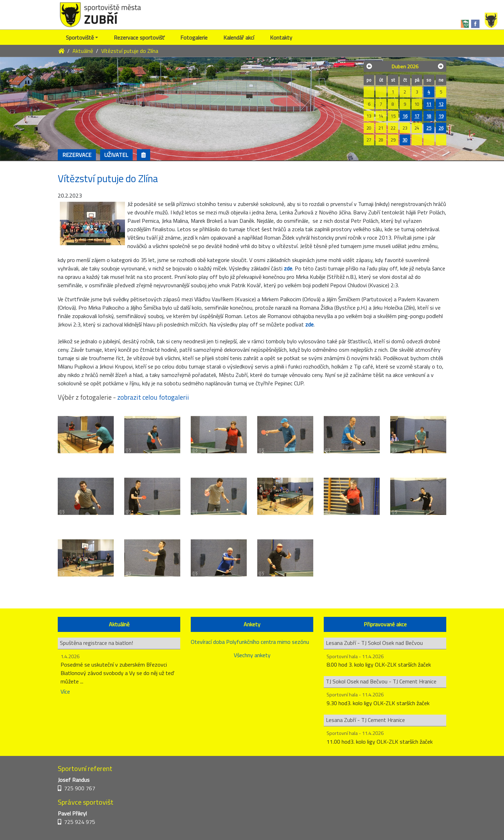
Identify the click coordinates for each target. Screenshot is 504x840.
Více (65, 691)
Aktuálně (83, 51)
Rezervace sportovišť (139, 37)
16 (405, 116)
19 (441, 116)
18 (429, 116)
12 (441, 104)
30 (405, 140)
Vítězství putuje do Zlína (130, 51)
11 (429, 104)
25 (429, 128)
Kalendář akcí (239, 37)
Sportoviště (80, 37)
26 (441, 128)
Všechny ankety (252, 655)
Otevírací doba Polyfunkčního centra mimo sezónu (250, 642)
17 (417, 116)
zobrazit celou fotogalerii (153, 397)
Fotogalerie (194, 37)
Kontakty (281, 37)
